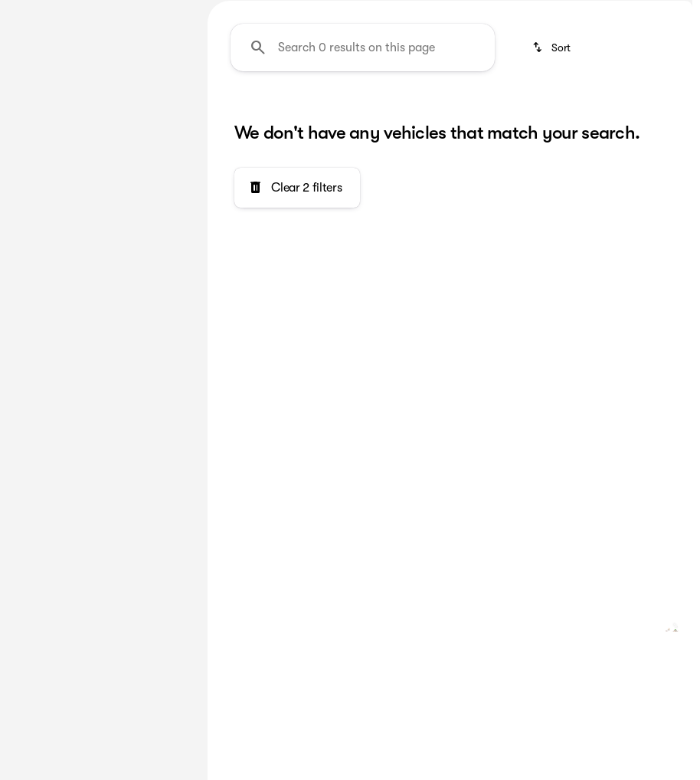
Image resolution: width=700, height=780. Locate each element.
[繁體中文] (218, 11)
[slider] (31, 235)
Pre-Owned (255, 115)
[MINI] (34, 138)
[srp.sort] (553, 193)
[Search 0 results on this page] (363, 193)
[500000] (140, 314)
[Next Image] (675, 115)
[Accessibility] (298, 11)
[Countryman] (98, 138)
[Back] (152, 107)
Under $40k (604, 115)
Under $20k (365, 115)
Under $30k (484, 115)
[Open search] (688, 50)
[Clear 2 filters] (297, 333)
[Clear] (139, 418)
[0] (49, 314)
